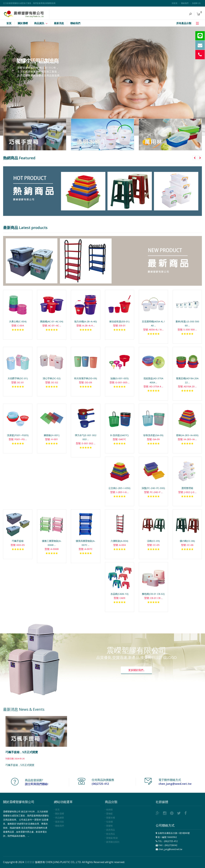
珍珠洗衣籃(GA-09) (153, 435)
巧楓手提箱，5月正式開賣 (22, 752)
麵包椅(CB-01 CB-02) (153, 594)
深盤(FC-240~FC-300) (153, 488)
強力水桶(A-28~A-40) (86, 321)
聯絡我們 (185, 3)
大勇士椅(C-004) (18, 321)
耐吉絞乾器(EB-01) (119, 321)
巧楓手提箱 (18, 541)
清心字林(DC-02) (52, 378)
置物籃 (109, 814)
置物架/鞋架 (112, 838)
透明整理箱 (187, 488)
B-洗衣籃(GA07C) (119, 435)
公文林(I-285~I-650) (119, 488)
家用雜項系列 (113, 842)
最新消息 (60, 822)
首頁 (57, 809)
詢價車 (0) (196, 3)
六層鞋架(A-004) (119, 541)
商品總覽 (60, 818)
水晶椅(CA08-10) (119, 594)
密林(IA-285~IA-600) (187, 435)
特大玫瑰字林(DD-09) (86, 378)
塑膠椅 (109, 826)
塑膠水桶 (111, 818)
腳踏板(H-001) (52, 435)
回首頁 (175, 3)
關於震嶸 (60, 814)
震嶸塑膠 (29, 862)
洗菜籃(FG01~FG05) (18, 435)
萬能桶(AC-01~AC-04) (52, 321)
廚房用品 (111, 830)
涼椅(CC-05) (153, 541)
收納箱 (109, 809)
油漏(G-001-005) (119, 378)
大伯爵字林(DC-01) (18, 378)
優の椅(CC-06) (187, 541)
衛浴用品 (111, 834)
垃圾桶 (109, 822)
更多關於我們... (136, 670)
